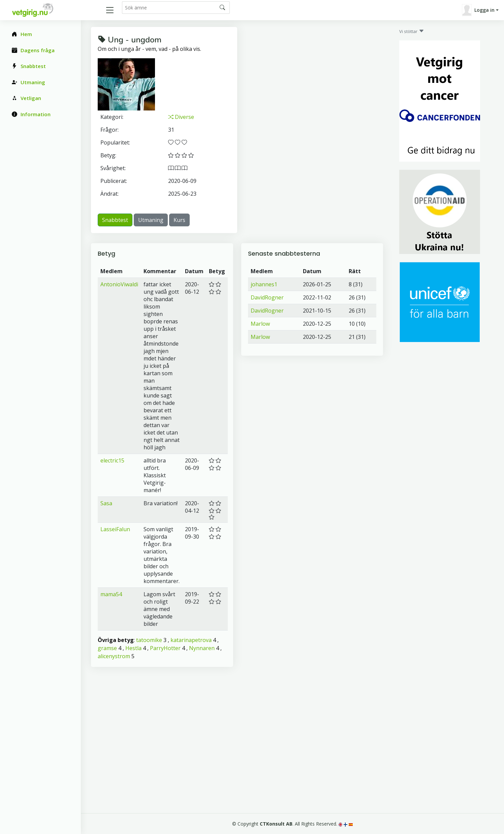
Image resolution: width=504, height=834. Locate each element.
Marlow (260, 324)
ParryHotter (165, 648)
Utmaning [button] (151, 220)
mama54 (111, 594)
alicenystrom (114, 656)
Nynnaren (202, 648)
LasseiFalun (115, 529)
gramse (107, 648)
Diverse (181, 117)
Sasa (106, 503)
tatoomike (149, 640)
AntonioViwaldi (119, 284)
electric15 (112, 460)
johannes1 (264, 284)
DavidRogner (267, 297)
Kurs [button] (179, 220)
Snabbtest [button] (115, 220)
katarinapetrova (191, 640)
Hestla (133, 648)
